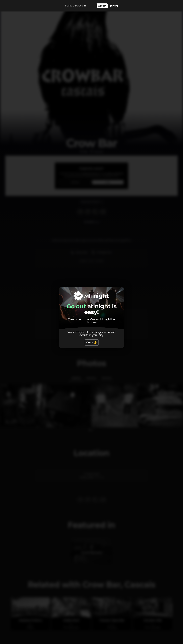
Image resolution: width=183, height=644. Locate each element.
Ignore (114, 6)
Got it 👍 (92, 342)
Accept (102, 6)
